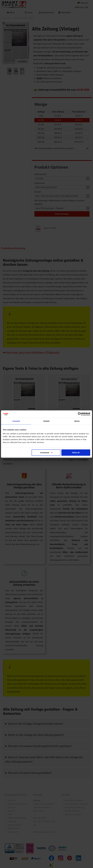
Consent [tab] (16, 421)
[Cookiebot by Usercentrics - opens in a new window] (80, 414)
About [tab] (77, 421)
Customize (46, 452)
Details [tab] (46, 421)
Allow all (76, 452)
